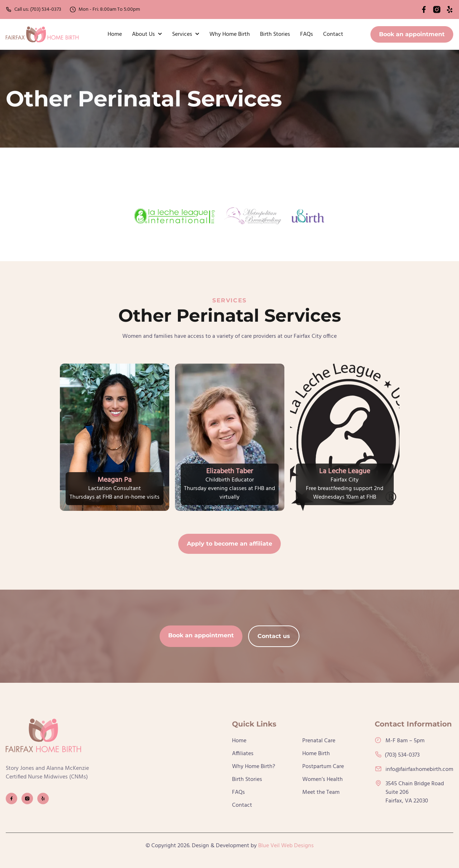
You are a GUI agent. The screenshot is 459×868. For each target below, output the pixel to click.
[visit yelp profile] (43, 799)
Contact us (274, 636)
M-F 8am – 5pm (400, 741)
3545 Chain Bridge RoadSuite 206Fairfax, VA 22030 (409, 792)
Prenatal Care (319, 741)
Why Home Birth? (254, 767)
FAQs (307, 34)
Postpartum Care (323, 767)
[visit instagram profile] (27, 799)
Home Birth (316, 754)
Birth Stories (275, 34)
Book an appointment (412, 34)
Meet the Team (321, 792)
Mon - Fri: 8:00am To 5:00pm (105, 9)
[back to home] (42, 34)
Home (115, 34)
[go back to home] (43, 737)
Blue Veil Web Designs (286, 846)
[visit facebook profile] (11, 799)
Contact (333, 34)
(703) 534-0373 (397, 755)
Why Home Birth (230, 34)
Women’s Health (323, 780)
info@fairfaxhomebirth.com (414, 769)
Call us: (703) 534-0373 (34, 9)
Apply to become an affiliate (229, 544)
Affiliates (243, 754)
